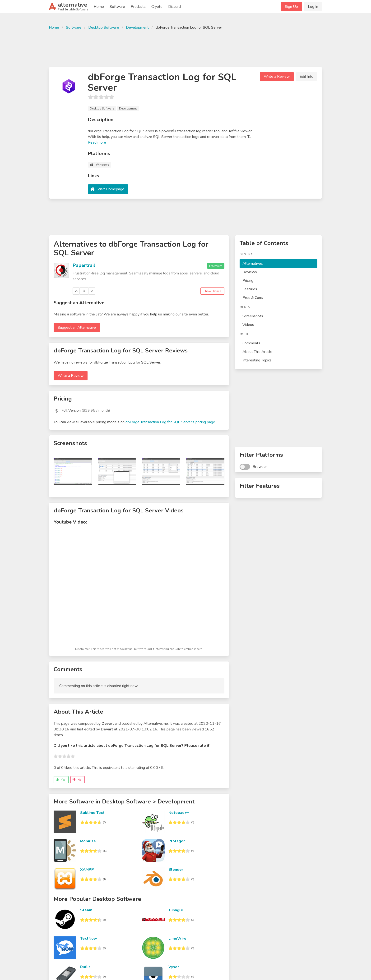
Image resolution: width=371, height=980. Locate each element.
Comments (251, 343)
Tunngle (176, 910)
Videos (248, 325)
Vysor (174, 967)
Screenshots (253, 316)
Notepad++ (179, 813)
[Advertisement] (185, 48)
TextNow (89, 939)
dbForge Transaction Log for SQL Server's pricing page (170, 422)
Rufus (85, 967)
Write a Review (277, 77)
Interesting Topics (257, 360)
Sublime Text (92, 813)
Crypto (157, 7)
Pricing (248, 281)
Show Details (212, 291)
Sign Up (291, 7)
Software (117, 7)
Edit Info (306, 77)
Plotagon (177, 841)
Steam (86, 910)
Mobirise (88, 841)
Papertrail (84, 265)
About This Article (257, 352)
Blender (176, 870)
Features (250, 289)
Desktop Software (104, 27)
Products (138, 7)
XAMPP (87, 870)
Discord (174, 7)
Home (99, 7)
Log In (313, 7)
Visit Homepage (111, 189)
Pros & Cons (253, 298)
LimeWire (177, 939)
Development (137, 27)
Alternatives (253, 264)
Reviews (250, 272)
